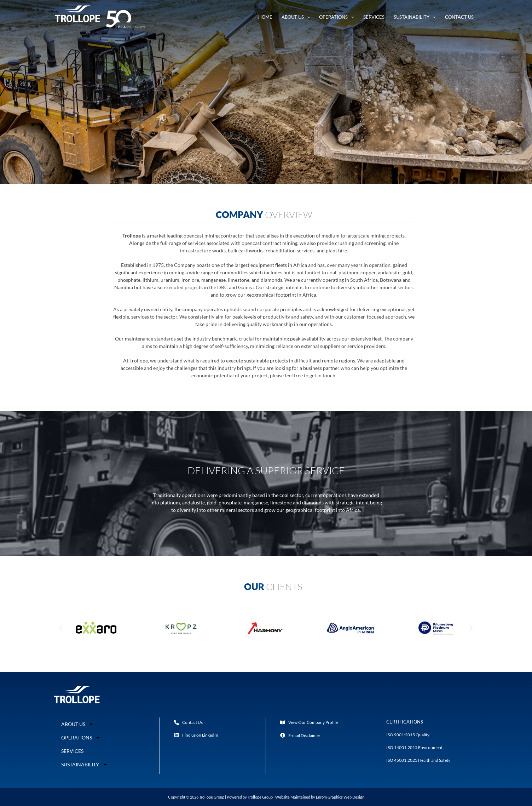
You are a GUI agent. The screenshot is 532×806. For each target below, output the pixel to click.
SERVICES (72, 751)
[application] (307, 17)
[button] (61, 628)
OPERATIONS (81, 738)
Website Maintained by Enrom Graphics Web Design (320, 797)
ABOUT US (77, 724)
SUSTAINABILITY (84, 765)
